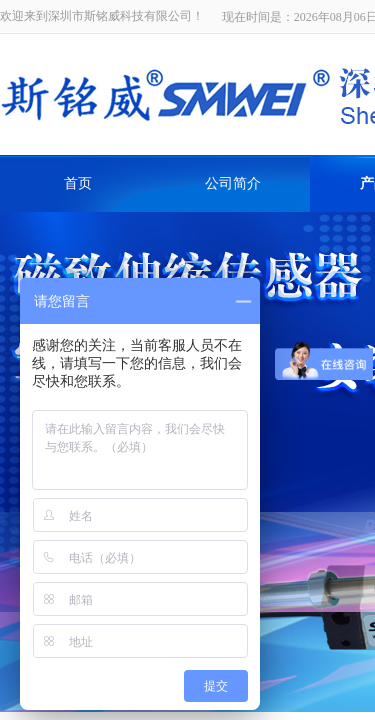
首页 (78, 183)
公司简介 (233, 183)
